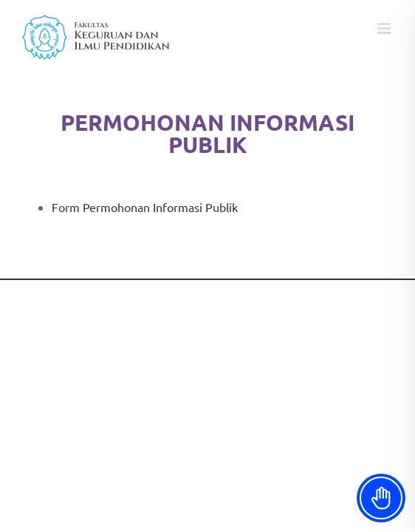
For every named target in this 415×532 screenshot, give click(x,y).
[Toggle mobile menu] (385, 28)
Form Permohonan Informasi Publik (145, 207)
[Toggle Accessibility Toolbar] (381, 498)
